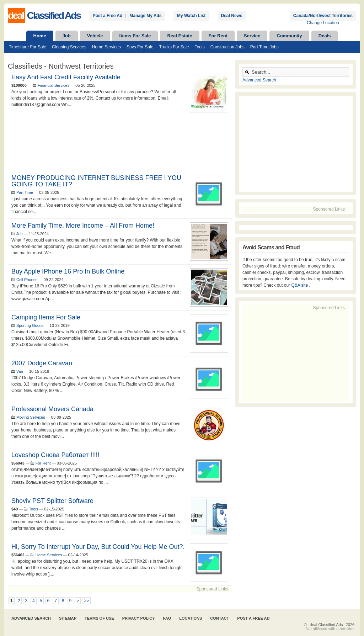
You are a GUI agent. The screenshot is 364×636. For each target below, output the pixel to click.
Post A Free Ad (253, 618)
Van (20, 371)
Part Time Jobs (264, 47)
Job (67, 36)
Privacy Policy (139, 618)
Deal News (232, 16)
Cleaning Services (69, 47)
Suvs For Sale (140, 47)
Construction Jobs (227, 47)
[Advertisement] (120, 144)
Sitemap (68, 618)
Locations (191, 618)
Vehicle (95, 36)
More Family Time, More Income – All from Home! (83, 226)
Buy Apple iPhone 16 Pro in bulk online (68, 271)
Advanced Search (259, 80)
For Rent (218, 36)
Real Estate (180, 36)
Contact (220, 618)
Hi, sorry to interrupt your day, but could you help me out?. (98, 547)
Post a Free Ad (108, 16)
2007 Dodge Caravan (42, 363)
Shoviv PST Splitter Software (52, 501)
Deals (325, 36)
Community (289, 36)
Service (252, 36)
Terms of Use (99, 618)
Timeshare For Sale (28, 47)
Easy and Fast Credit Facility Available (66, 77)
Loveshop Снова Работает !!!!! (55, 455)
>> (86, 601)
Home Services (106, 47)
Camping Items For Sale (46, 317)
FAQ (167, 618)
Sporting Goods (30, 325)
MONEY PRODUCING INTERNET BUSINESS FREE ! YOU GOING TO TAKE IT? (96, 181)
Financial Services (53, 85)
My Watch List (191, 16)
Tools (200, 47)
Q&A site (300, 285)
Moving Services (31, 417)
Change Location (323, 23)
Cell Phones (27, 280)
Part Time (25, 192)
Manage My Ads (145, 16)
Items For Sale (135, 36)
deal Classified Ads (326, 625)
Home (40, 36)
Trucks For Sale (174, 47)
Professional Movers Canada (52, 409)
